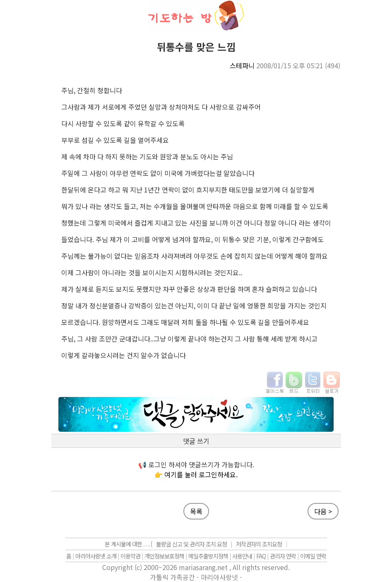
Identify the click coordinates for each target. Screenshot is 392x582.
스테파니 (242, 65)
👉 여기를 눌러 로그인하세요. (196, 474)
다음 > (323, 511)
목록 (196, 511)
